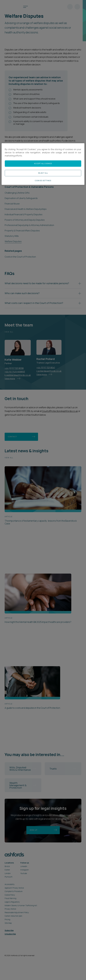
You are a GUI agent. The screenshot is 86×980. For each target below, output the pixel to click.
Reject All (43, 173)
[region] (43, 164)
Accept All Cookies (43, 164)
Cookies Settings (43, 181)
